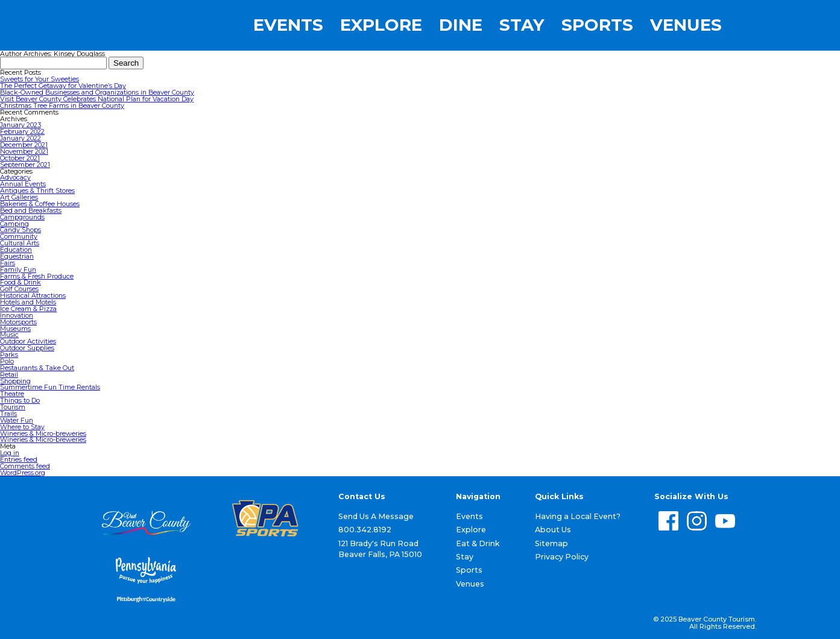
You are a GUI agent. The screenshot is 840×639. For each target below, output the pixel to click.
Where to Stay (22, 427)
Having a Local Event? (578, 516)
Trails (8, 414)
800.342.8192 (365, 530)
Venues (686, 25)
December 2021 (24, 145)
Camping (14, 224)
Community (19, 236)
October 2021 (20, 158)
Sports (597, 25)
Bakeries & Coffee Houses (40, 204)
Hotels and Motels (28, 302)
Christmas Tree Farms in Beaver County (62, 105)
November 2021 (24, 151)
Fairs (8, 263)
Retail (9, 374)
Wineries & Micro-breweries (43, 433)
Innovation (17, 315)
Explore (381, 25)
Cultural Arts (20, 243)
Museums (15, 329)
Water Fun (17, 420)
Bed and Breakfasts (31, 210)
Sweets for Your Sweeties (39, 79)
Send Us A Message (376, 516)
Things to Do (20, 400)
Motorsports (18, 322)
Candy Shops (21, 230)
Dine (461, 25)
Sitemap (551, 543)
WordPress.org (23, 473)
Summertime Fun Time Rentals (50, 387)
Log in (10, 453)
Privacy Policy (562, 557)
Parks (9, 354)
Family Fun (18, 269)
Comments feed (25, 466)
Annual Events (23, 184)
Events (288, 25)
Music (9, 335)
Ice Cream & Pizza (28, 309)
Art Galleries (19, 197)
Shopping (15, 381)
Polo (7, 361)
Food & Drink (21, 282)
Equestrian (17, 256)
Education (16, 250)
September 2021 (25, 165)
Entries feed (19, 459)
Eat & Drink (478, 543)
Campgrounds (22, 217)
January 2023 (21, 125)
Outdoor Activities (28, 341)
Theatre (12, 394)
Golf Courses (19, 289)
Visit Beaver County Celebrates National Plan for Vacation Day (97, 99)
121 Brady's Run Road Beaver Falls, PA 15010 (380, 549)
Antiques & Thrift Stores (37, 190)
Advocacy (15, 177)
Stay (522, 25)
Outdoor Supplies (27, 348)
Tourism (13, 407)
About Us (553, 530)
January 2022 (21, 138)
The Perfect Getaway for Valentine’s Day (63, 86)
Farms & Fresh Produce (37, 276)
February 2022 (22, 131)
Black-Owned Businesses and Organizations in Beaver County (97, 92)
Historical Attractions (33, 295)
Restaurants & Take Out (37, 368)
